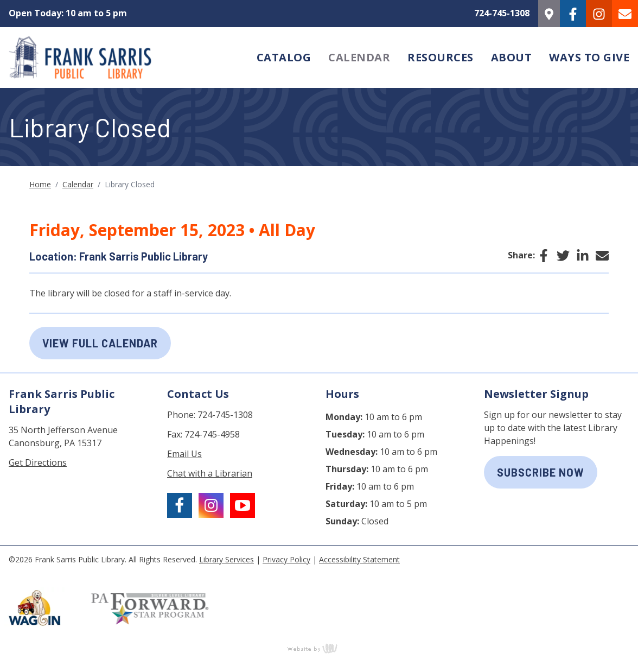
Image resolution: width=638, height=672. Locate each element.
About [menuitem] (512, 57)
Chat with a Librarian (210, 473)
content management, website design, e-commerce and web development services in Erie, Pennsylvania (319, 648)
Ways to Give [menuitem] (589, 57)
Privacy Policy (286, 559)
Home (40, 184)
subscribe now (541, 472)
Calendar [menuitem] (359, 57)
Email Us (184, 454)
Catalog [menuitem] (284, 57)
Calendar (78, 184)
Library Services (227, 559)
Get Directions (38, 462)
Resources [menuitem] (441, 57)
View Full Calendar (100, 343)
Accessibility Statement (359, 559)
